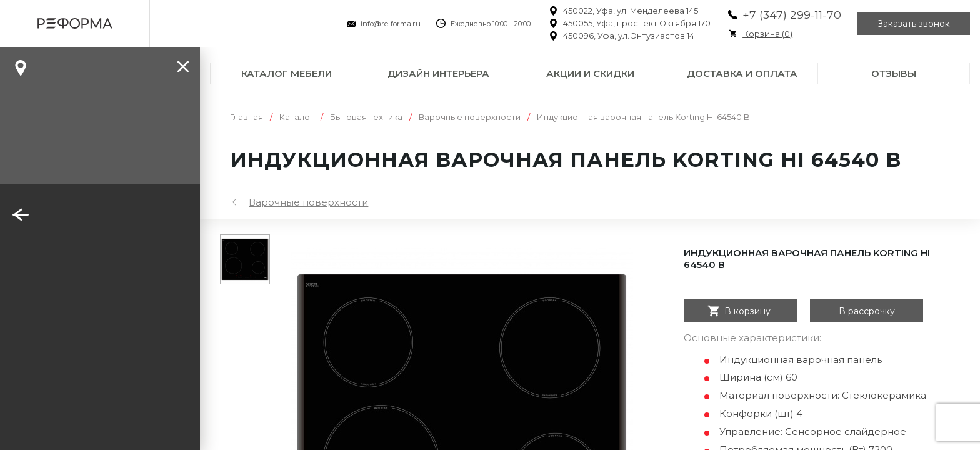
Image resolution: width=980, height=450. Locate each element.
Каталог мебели (287, 73)
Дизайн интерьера (438, 73)
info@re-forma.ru (391, 24)
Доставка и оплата (742, 73)
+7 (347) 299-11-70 (792, 15)
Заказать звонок (914, 24)
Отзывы (894, 73)
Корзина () (767, 34)
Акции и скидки (590, 73)
